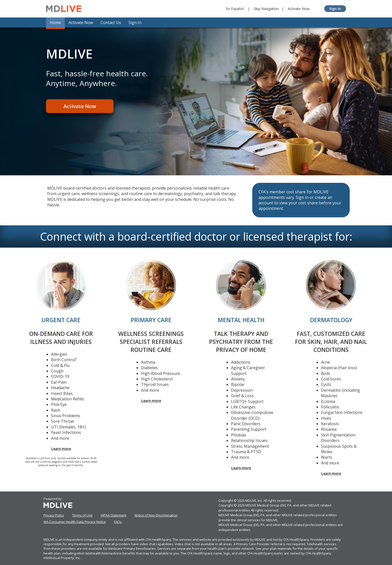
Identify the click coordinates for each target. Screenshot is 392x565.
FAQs (118, 522)
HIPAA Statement (113, 515)
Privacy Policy (54, 515)
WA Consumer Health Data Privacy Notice (75, 522)
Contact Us (111, 23)
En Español (235, 9)
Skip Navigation (266, 9)
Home (55, 23)
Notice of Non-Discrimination (156, 515)
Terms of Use (82, 515)
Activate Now (299, 9)
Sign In (335, 9)
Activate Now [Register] (80, 106)
